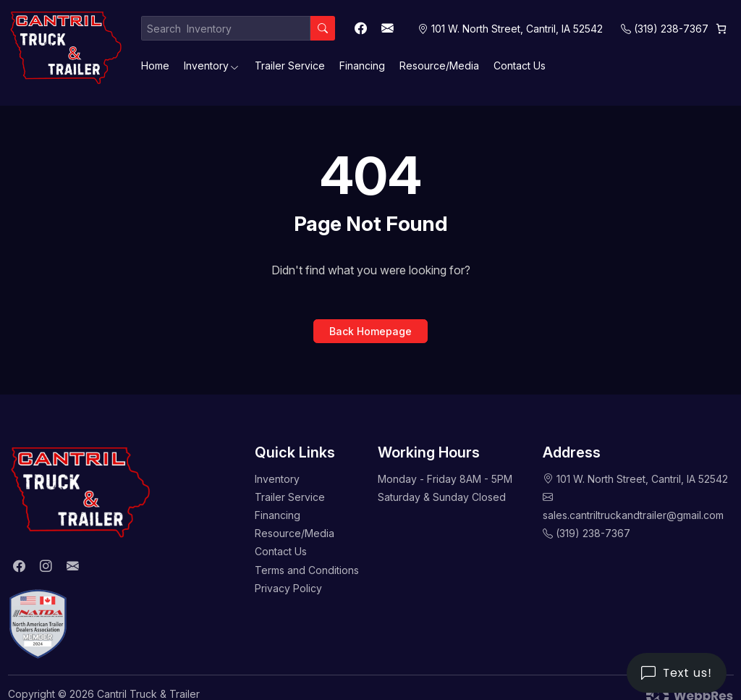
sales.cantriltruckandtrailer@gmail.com (633, 515)
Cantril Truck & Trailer (148, 694)
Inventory (206, 66)
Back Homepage (370, 331)
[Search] (323, 28)
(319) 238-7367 (671, 29)
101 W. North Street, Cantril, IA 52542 (642, 479)
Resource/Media (439, 66)
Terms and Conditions (307, 570)
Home (155, 66)
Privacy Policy (288, 588)
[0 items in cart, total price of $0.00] (721, 29)
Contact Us (520, 66)
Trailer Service (290, 66)
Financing (362, 66)
